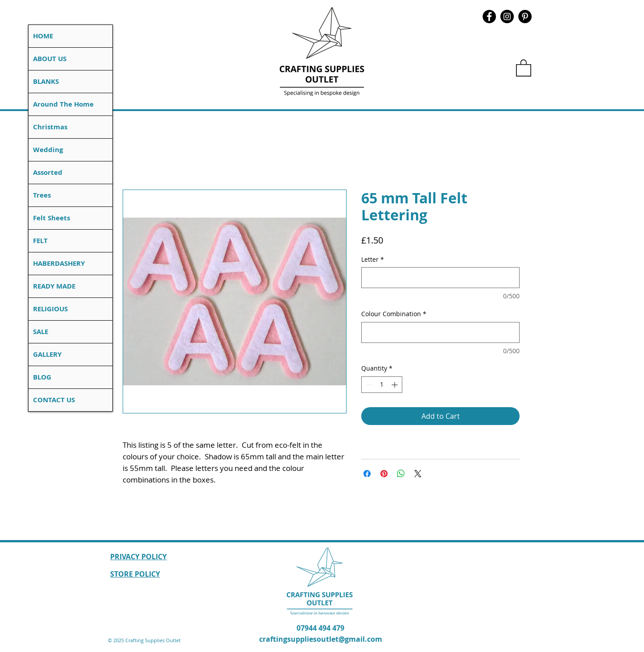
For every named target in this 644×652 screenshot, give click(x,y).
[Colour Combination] (440, 332)
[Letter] (440, 278)
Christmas (50, 127)
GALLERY (47, 354)
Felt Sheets (52, 218)
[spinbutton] (382, 385)
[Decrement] (368, 385)
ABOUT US (50, 59)
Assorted (48, 172)
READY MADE (54, 286)
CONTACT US (54, 400)
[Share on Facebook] (367, 474)
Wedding (48, 150)
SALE (41, 332)
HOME (43, 36)
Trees (42, 195)
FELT (40, 241)
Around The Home (63, 104)
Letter (373, 259)
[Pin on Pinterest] (384, 474)
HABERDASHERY (59, 263)
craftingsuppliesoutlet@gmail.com (321, 639)
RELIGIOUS (50, 309)
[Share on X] (418, 474)
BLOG (42, 377)
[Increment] (395, 385)
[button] (524, 67)
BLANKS (46, 81)
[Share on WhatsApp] (401, 474)
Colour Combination (394, 314)
